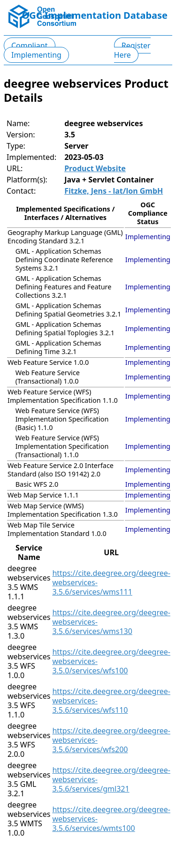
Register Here (132, 50)
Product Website (95, 168)
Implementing (36, 55)
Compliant (30, 45)
